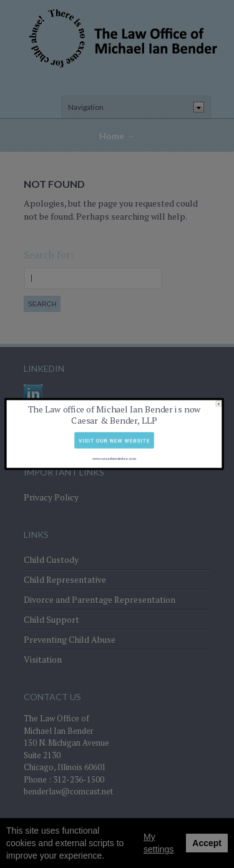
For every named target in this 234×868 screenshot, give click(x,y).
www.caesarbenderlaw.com (114, 445)
